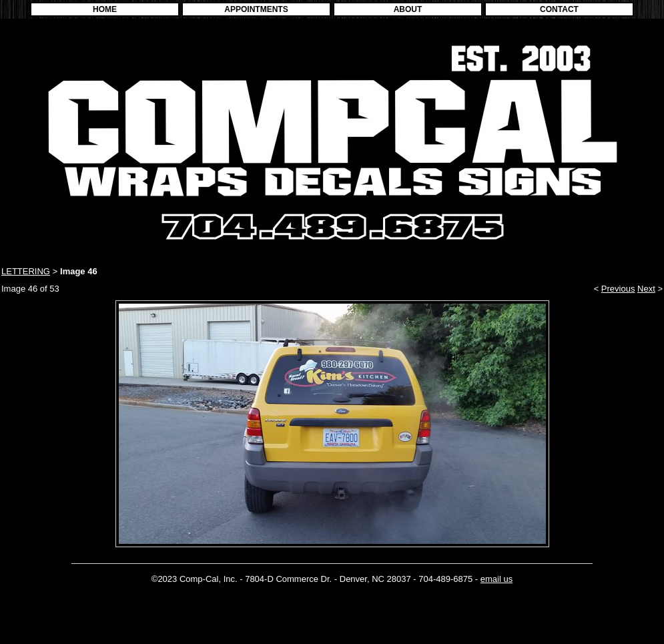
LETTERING (26, 271)
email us (496, 579)
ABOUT (408, 9)
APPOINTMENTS (256, 9)
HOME (105, 9)
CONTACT (559, 9)
